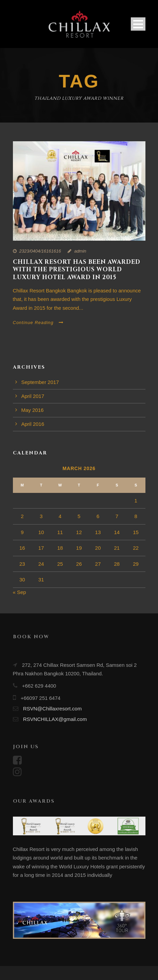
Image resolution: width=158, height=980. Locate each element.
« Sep (20, 592)
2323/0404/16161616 (40, 251)
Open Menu (138, 24)
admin (80, 251)
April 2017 (33, 396)
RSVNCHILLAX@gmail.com (55, 719)
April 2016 (33, 424)
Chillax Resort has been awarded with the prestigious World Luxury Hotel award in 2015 (77, 269)
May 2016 (33, 410)
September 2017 (40, 382)
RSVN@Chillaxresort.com (52, 709)
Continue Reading (38, 323)
